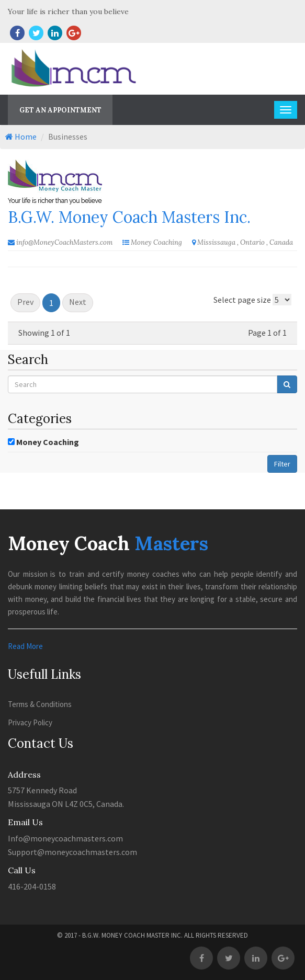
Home (21, 136)
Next (78, 302)
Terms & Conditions (40, 704)
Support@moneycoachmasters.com (72, 852)
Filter (282, 464)
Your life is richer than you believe (68, 12)
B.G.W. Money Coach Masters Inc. (129, 217)
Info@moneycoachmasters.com (65, 838)
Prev (25, 302)
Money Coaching (48, 442)
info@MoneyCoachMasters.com (64, 242)
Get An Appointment (60, 110)
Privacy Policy (30, 722)
